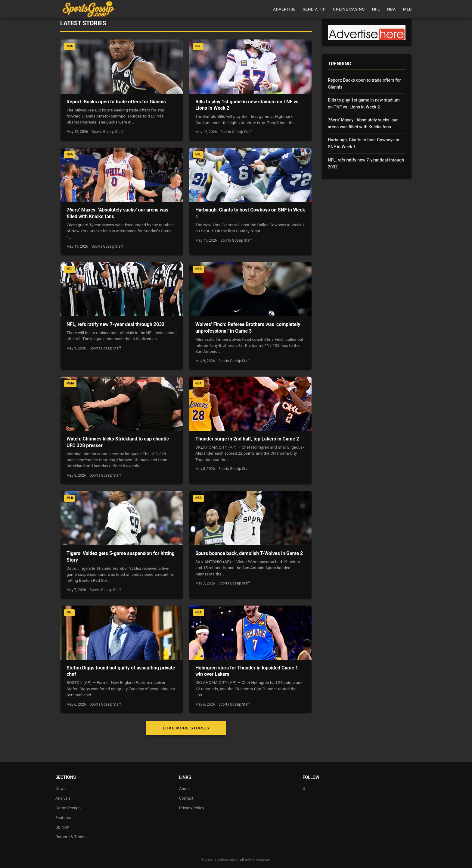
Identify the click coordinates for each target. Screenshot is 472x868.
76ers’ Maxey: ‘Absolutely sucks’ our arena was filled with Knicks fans (363, 124)
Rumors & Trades (71, 837)
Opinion (62, 827)
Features (63, 817)
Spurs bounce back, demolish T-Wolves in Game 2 (249, 553)
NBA (391, 9)
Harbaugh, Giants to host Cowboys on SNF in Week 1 (364, 143)
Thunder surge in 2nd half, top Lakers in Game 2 (247, 439)
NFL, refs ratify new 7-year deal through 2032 (116, 324)
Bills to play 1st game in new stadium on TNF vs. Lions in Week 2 (364, 104)
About (185, 788)
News (61, 788)
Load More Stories (186, 728)
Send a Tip (314, 9)
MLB (407, 9)
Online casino (349, 9)
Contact (186, 798)
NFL (376, 9)
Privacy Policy (192, 808)
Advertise (284, 9)
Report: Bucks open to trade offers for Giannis (116, 102)
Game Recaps (68, 808)
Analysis (63, 798)
